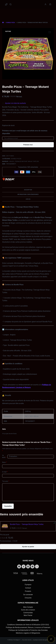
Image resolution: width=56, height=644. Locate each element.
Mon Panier (28, 615)
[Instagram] (19, 567)
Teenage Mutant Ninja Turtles (27, 161)
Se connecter (28, 595)
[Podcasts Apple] (32, 567)
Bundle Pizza (16, 159)
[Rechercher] (11, 4)
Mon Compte (28, 607)
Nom (4, 462)
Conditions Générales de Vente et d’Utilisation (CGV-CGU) (28, 625)
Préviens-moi (28, 145)
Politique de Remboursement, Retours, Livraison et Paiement (28, 627)
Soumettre (8, 506)
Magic (12, 161)
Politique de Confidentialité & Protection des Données (28, 630)
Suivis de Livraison (28, 610)
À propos (28, 585)
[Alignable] (28, 567)
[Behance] (37, 567)
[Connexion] (45, 4)
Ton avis (6, 481)
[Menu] (6, 4)
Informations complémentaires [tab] (28, 194)
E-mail (5, 472)
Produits (28, 591)
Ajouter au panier (28, 547)
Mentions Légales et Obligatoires (28, 633)
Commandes (28, 613)
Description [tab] (28, 190)
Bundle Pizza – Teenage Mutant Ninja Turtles (27, 524)
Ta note (4, 456)
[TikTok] (24, 567)
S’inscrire (28, 598)
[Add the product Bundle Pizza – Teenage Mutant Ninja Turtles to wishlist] (28, 103)
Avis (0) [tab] (28, 199)
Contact (28, 588)
